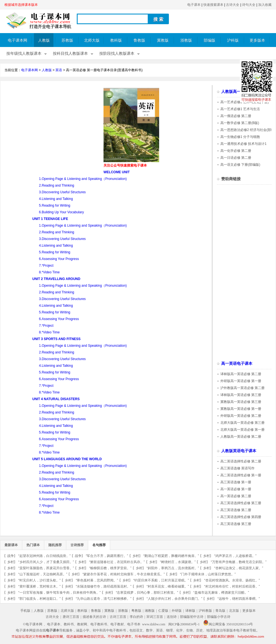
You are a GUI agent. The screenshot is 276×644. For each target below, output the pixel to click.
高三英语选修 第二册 (236, 510)
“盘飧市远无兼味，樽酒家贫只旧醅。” (221, 593)
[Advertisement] (51, 127)
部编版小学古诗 (219, 617)
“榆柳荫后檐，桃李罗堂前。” (110, 568)
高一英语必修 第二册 (236, 496)
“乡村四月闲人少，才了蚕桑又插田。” (46, 562)
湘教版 (150, 611)
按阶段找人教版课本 (117, 54)
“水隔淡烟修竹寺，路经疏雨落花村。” (103, 586)
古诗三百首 (118, 617)
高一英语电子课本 (237, 364)
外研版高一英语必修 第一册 (241, 381)
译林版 (190, 611)
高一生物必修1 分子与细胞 (240, 137)
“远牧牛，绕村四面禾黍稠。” (239, 599)
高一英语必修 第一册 (236, 489)
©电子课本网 (33, 624)
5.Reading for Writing (55, 205)
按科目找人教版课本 (70, 54)
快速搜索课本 (213, 5)
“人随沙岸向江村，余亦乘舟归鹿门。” (174, 599)
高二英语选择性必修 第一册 (241, 475)
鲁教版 (139, 40)
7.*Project (46, 266)
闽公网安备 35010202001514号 (228, 624)
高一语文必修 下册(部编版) (240, 165)
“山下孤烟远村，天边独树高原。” (43, 574)
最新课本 (11, 545)
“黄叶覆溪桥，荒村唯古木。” (40, 586)
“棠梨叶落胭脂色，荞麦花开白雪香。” (46, 568)
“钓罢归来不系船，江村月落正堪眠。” (161, 580)
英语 (59, 70)
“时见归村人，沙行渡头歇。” (40, 580)
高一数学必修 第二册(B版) (240, 123)
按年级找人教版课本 (24, 54)
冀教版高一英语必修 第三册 (241, 402)
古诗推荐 (77, 545)
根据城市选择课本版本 (21, 5)
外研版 (177, 611)
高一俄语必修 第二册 (236, 116)
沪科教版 (205, 611)
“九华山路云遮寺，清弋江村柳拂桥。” (103, 599)
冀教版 (163, 40)
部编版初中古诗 (192, 617)
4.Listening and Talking (56, 199)
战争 (11, 556)
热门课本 (33, 545)
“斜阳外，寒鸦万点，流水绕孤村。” (173, 568)
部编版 (210, 40)
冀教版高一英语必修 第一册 (241, 409)
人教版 (44, 40)
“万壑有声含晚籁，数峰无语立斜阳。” (239, 562)
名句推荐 (99, 545)
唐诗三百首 (71, 617)
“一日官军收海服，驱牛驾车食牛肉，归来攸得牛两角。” (60, 593)
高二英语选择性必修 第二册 (241, 461)
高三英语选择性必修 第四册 (241, 517)
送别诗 (172, 617)
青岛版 (220, 611)
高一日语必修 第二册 (236, 158)
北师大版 (92, 40)
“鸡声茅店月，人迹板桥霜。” (235, 556)
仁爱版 (163, 611)
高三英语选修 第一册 (236, 482)
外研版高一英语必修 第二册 (241, 416)
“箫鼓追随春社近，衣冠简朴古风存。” (117, 562)
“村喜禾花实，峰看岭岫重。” (168, 586)
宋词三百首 (155, 617)
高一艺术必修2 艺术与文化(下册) (245, 102)
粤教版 (136, 611)
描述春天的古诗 (94, 617)
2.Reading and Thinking (57, 185)
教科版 (116, 40)
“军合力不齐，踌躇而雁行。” (107, 556)
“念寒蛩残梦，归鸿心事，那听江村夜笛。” (147, 593)
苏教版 (67, 40)
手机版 (25, 611)
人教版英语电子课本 (239, 451)
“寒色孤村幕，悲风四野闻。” (97, 580)
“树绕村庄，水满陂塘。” (178, 562)
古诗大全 (233, 5)
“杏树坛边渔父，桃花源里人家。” (239, 568)
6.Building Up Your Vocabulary (61, 212)
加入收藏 (265, 5)
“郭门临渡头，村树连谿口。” (40, 599)
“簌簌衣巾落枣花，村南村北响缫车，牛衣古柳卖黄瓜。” (124, 574)
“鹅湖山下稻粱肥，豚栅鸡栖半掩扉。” (171, 556)
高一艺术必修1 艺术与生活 (240, 109)
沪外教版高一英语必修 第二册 (242, 388)
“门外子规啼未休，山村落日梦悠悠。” (208, 574)
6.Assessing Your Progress (59, 259)
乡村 (136, 556)
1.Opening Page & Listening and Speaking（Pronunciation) (83, 179)
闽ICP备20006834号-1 (184, 624)
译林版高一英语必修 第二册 (241, 374)
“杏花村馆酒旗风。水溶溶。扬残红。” (232, 580)
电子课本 (194, 5)
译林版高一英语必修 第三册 (241, 395)
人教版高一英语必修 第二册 (241, 437)
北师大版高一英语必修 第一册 (242, 430)
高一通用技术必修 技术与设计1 (243, 144)
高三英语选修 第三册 (236, 524)
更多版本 (257, 40)
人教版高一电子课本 (239, 92)
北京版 (234, 611)
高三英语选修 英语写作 (237, 468)
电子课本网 (18, 40)
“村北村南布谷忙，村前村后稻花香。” (232, 586)
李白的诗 (136, 617)
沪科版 (233, 40)
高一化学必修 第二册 (236, 151)
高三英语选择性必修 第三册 (241, 503)
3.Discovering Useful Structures (62, 192)
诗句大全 (249, 5)
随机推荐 (55, 545)
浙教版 (186, 40)
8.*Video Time (49, 272)
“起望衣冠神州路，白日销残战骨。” (45, 556)
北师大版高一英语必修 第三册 (242, 423)
